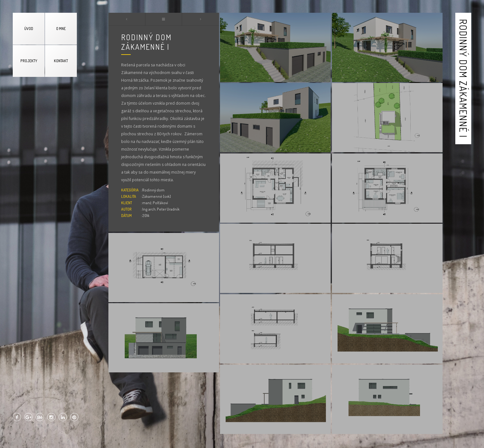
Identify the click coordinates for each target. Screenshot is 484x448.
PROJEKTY (29, 61)
